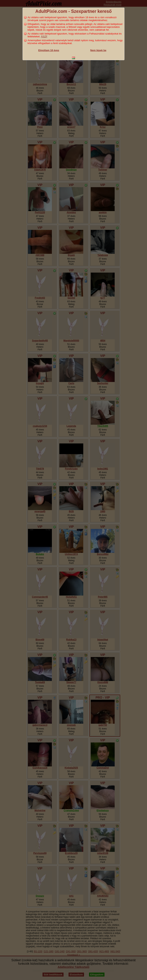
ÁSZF (44, 36)
